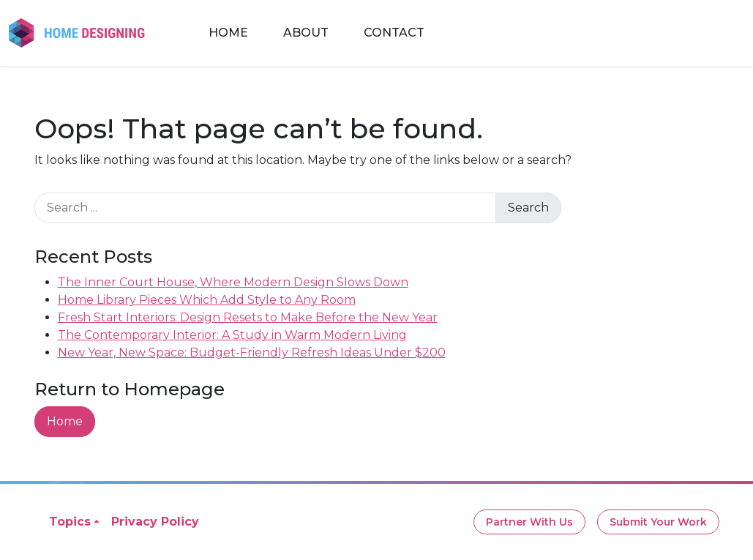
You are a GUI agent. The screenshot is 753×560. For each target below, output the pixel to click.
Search (528, 208)
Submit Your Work (658, 522)
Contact (394, 33)
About (306, 33)
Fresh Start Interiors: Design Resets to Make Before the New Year (248, 317)
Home (228, 33)
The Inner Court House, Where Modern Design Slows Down (233, 282)
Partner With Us (529, 522)
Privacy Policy (155, 522)
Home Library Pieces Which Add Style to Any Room (207, 300)
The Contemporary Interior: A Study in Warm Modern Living (232, 335)
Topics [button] (70, 522)
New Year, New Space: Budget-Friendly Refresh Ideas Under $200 (252, 352)
